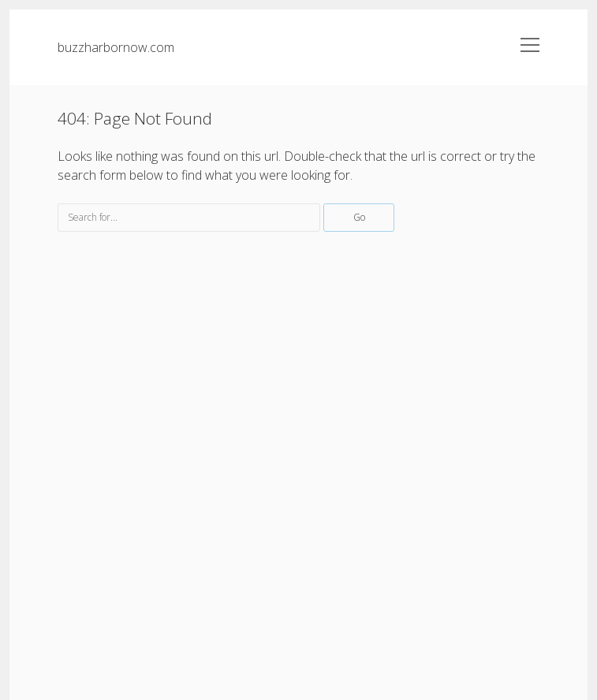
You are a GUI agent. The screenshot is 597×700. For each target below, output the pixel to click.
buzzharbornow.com (116, 47)
